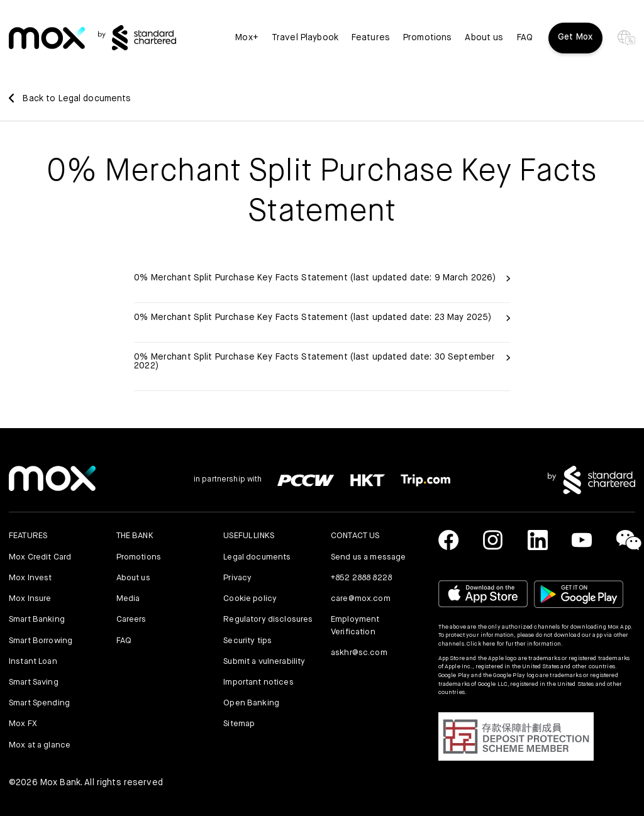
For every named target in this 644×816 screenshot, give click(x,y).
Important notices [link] (258, 682)
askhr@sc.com (359, 653)
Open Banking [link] (251, 703)
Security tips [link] (247, 641)
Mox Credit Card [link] (40, 557)
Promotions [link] (427, 38)
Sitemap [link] (239, 724)
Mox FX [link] (23, 724)
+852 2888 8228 (361, 578)
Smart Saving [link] (34, 682)
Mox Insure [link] (30, 599)
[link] (47, 38)
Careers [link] (131, 620)
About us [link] (484, 38)
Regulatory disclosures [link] (268, 620)
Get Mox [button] (575, 37)
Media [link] (128, 599)
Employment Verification (355, 626)
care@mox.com (361, 599)
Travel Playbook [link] (305, 38)
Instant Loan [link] (33, 662)
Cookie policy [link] (250, 599)
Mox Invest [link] (30, 578)
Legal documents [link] (257, 557)
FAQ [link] (525, 38)
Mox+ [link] (247, 38)
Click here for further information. (515, 644)
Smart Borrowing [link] (41, 641)
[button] (516, 736)
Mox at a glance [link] (40, 745)
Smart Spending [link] (39, 703)
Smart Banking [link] (37, 620)
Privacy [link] (237, 578)
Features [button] (371, 38)
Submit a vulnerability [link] (264, 662)
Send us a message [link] (368, 557)
